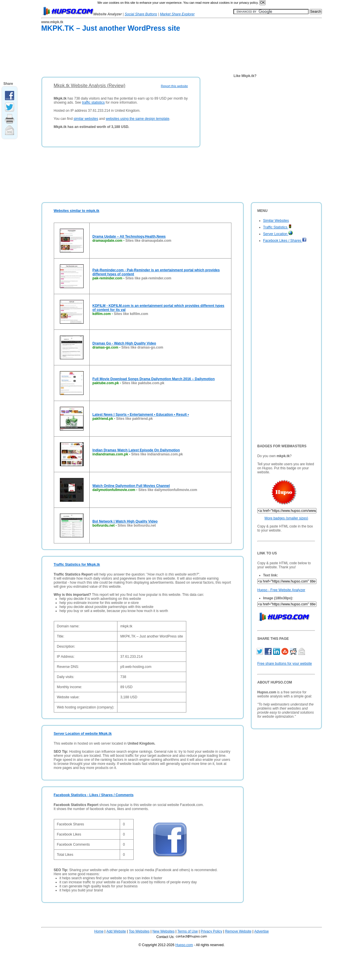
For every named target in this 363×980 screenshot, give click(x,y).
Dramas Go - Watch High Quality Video (124, 343)
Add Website (116, 931)
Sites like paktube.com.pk (143, 383)
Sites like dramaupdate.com (149, 241)
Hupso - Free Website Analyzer (281, 590)
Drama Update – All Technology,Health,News (129, 237)
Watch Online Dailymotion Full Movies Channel (131, 486)
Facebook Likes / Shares (285, 241)
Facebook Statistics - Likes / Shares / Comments (94, 795)
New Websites (163, 931)
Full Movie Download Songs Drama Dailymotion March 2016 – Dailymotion (154, 379)
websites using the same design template (138, 119)
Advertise (261, 931)
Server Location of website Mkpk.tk (83, 734)
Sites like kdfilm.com (131, 314)
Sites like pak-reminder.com (149, 278)
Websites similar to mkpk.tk (77, 211)
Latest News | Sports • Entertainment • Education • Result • (141, 415)
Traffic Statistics (277, 227)
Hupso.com (184, 945)
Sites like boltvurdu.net (137, 525)
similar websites (86, 119)
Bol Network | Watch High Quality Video (125, 521)
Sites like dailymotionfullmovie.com (168, 490)
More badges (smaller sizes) (286, 518)
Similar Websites (276, 221)
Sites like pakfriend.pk (135, 419)
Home (99, 931)
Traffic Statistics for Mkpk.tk (77, 565)
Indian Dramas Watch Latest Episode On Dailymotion (136, 450)
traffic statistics (93, 102)
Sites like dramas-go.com (142, 347)
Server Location (278, 234)
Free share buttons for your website (285, 664)
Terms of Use (188, 931)
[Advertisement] (147, 56)
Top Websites (139, 931)
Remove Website (238, 931)
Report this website (174, 86)
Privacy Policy (212, 931)
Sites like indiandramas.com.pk (157, 454)
